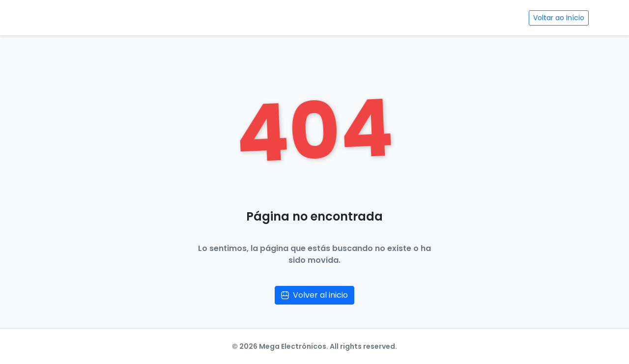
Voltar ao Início (559, 18)
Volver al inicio (314, 295)
